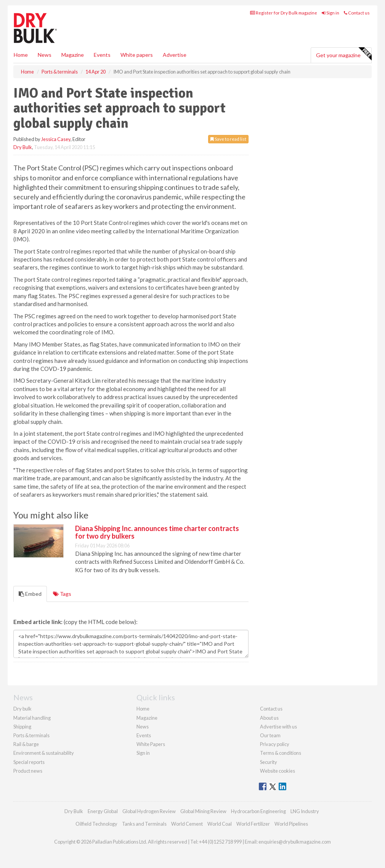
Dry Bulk (23, 147)
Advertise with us (278, 727)
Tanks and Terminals (144, 824)
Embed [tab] (30, 594)
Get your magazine (344, 54)
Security (269, 762)
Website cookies (278, 771)
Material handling (32, 718)
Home (21, 55)
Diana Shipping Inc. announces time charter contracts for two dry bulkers (157, 532)
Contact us (357, 13)
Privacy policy (275, 744)
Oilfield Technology (96, 824)
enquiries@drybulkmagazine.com (295, 842)
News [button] (45, 55)
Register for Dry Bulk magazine (284, 13)
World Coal (220, 824)
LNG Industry (305, 811)
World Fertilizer (253, 824)
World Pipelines (291, 824)
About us (269, 718)
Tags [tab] (62, 594)
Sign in (330, 13)
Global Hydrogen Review (149, 811)
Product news (28, 771)
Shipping (22, 727)
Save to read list (228, 139)
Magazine (73, 55)
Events (102, 55)
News (143, 727)
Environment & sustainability (44, 753)
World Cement (187, 824)
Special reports (29, 762)
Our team (270, 735)
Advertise (175, 55)
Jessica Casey (56, 139)
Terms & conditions (281, 753)
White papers (137, 55)
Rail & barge (26, 744)
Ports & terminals (31, 735)
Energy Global (103, 811)
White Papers (151, 744)
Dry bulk (22, 709)
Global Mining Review (203, 811)
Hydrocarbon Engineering (258, 811)
